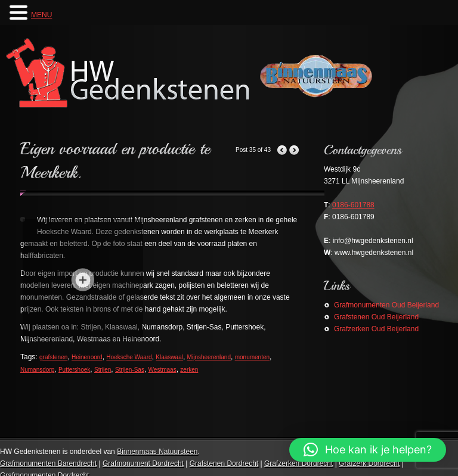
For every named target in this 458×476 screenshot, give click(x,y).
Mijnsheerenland (209, 357)
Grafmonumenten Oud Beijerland (386, 305)
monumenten (252, 357)
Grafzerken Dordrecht (298, 463)
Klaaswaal (169, 357)
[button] (368, 450)
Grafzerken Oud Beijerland (376, 329)
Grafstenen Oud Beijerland (376, 317)
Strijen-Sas (130, 370)
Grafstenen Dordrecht (224, 463)
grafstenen (53, 357)
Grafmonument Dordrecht (143, 463)
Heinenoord (87, 357)
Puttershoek (74, 370)
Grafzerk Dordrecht (369, 463)
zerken (189, 370)
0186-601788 (353, 205)
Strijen (103, 370)
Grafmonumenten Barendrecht (48, 463)
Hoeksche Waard (129, 357)
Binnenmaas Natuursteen (157, 452)
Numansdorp (37, 370)
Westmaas (163, 370)
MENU (41, 15)
